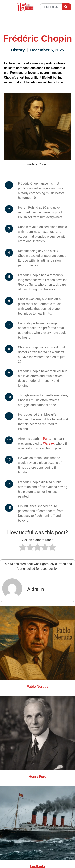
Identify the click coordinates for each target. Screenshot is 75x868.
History (18, 50)
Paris (47, 439)
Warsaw (49, 443)
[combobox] (51, 7)
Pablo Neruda (37, 687)
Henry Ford (37, 777)
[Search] (67, 7)
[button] (7, 7)
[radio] (23, 548)
